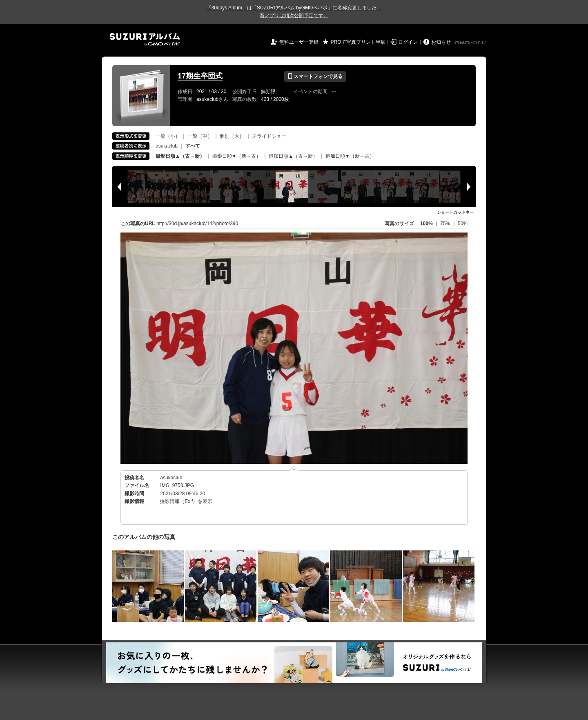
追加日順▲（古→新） (293, 156)
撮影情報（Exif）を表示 (186, 501)
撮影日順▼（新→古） (237, 156)
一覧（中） (200, 136)
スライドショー (269, 136)
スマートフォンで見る (315, 76)
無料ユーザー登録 (299, 42)
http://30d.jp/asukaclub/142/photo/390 (197, 224)
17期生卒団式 (200, 76)
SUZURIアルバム (145, 39)
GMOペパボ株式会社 (471, 43)
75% (446, 224)
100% (427, 224)
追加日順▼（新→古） (350, 156)
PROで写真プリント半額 (358, 42)
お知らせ (441, 42)
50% (463, 224)
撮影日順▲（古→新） (180, 156)
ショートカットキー (455, 212)
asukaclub (167, 146)
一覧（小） (168, 136)
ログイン (408, 42)
